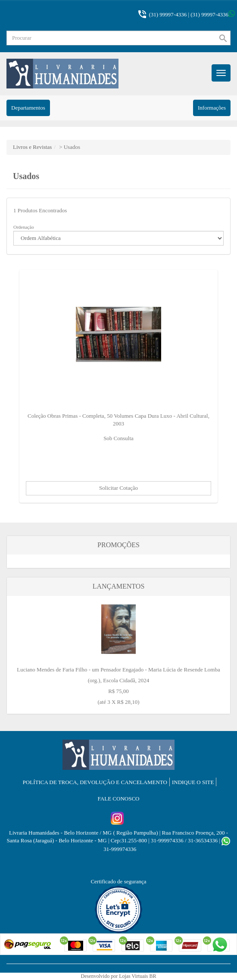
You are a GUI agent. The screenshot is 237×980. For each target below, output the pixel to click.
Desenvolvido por (100, 976)
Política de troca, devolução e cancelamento (95, 782)
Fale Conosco (119, 799)
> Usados (70, 147)
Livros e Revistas (32, 147)
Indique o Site (193, 782)
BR (153, 976)
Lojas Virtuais (134, 976)
